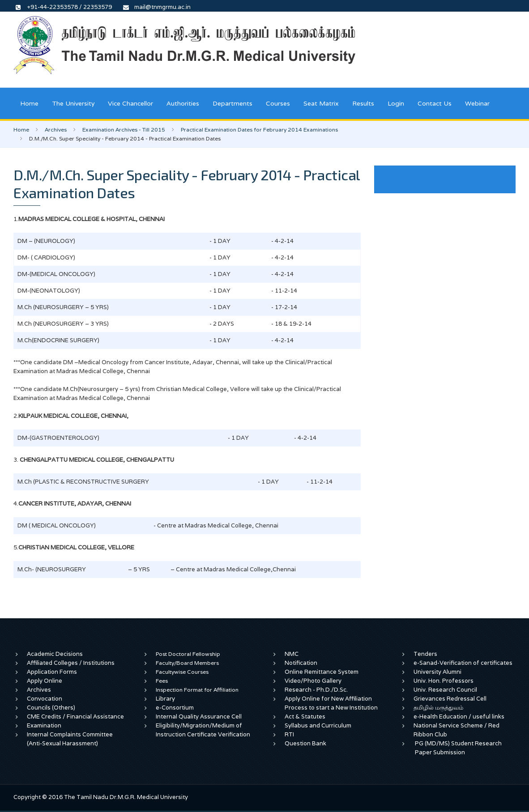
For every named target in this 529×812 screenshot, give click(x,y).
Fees (162, 681)
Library (165, 699)
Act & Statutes (305, 716)
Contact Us (435, 103)
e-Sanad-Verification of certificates (463, 663)
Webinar (477, 103)
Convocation (45, 699)
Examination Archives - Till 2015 (124, 130)
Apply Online (45, 681)
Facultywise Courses (182, 672)
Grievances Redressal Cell (450, 699)
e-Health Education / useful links (459, 716)
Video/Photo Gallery (313, 681)
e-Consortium (175, 708)
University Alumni (437, 672)
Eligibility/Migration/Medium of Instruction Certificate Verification (203, 730)
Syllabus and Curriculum (318, 725)
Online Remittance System (322, 672)
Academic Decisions (55, 654)
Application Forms (52, 672)
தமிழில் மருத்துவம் (438, 708)
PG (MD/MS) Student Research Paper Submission (458, 748)
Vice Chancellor (130, 103)
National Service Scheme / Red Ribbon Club (456, 730)
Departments (233, 103)
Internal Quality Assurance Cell (199, 716)
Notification (301, 663)
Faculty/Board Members (187, 663)
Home (29, 103)
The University (73, 103)
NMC (292, 654)
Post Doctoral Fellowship (188, 654)
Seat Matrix (321, 103)
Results (363, 103)
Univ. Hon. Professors (444, 681)
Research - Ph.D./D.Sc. (316, 690)
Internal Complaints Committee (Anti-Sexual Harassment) (70, 739)
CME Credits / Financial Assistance (75, 716)
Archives (56, 130)
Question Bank (305, 743)
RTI (289, 734)
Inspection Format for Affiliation (197, 690)
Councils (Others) (51, 708)
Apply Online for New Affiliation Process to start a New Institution (332, 703)
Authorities (183, 103)
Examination (44, 725)
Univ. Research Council (445, 690)
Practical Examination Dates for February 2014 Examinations (259, 130)
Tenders (425, 654)
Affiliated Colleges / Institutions (71, 663)
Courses (278, 103)
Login (396, 103)
